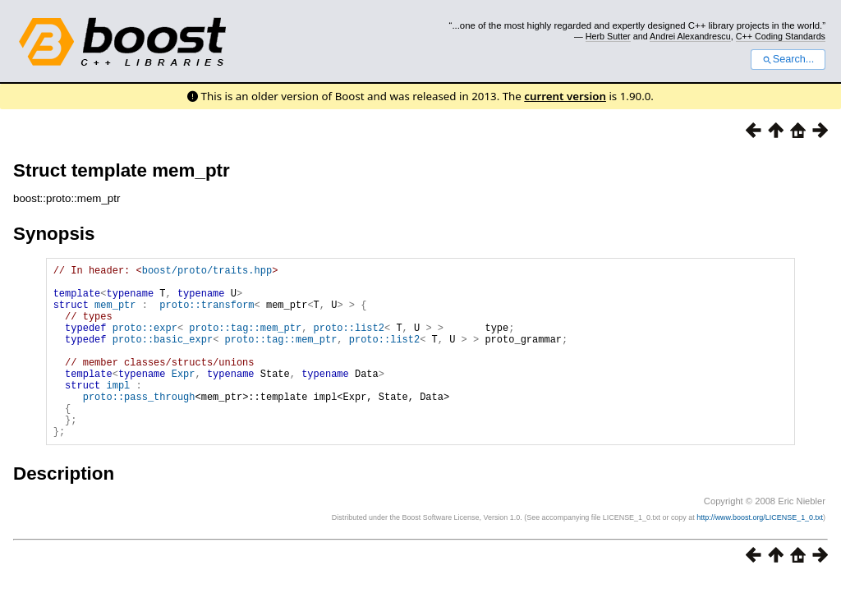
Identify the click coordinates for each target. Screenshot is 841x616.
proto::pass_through (139, 426)
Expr (184, 398)
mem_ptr (115, 314)
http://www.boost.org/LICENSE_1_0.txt (760, 554)
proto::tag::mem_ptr (245, 342)
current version (565, 96)
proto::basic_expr (163, 356)
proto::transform (207, 314)
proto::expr (145, 342)
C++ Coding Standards (781, 36)
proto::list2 (349, 342)
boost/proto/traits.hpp (207, 272)
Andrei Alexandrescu (690, 36)
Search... (788, 59)
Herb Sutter (608, 36)
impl (118, 412)
